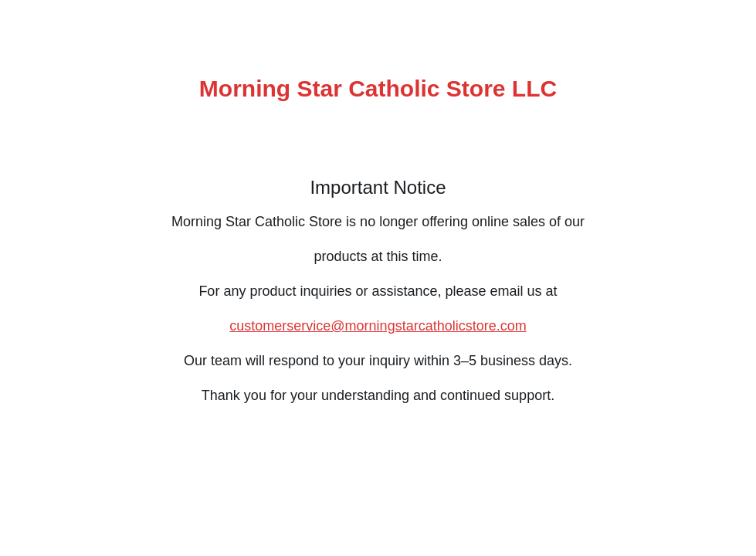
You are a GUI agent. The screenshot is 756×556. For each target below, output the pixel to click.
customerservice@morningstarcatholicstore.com (378, 326)
